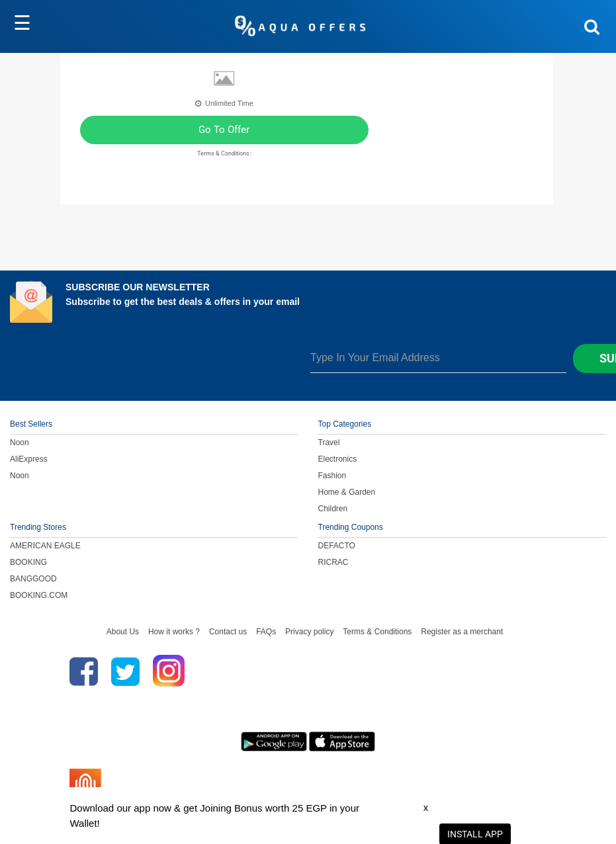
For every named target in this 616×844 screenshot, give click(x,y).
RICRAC (333, 562)
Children (333, 509)
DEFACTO (337, 546)
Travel (329, 443)
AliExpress (29, 459)
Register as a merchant (462, 632)
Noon (20, 443)
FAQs (266, 632)
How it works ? (174, 632)
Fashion (332, 476)
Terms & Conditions (377, 632)
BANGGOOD (33, 579)
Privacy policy (309, 632)
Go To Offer (224, 130)
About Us (123, 632)
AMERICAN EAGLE (45, 546)
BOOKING (28, 562)
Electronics (338, 459)
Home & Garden (347, 492)
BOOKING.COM (39, 595)
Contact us (228, 632)
